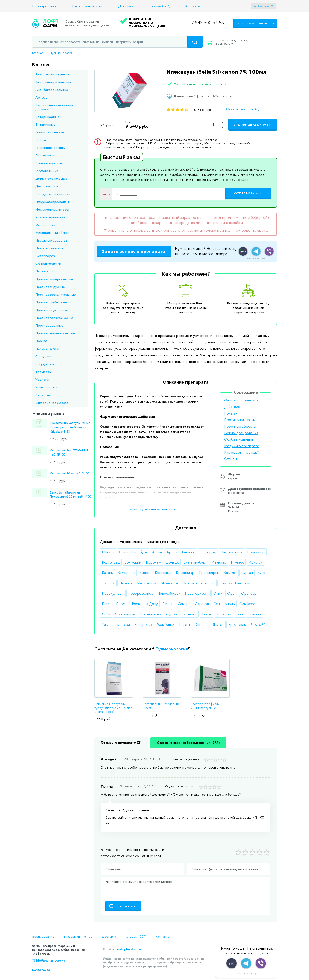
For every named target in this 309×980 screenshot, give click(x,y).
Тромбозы (43, 372)
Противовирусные (50, 287)
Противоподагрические (54, 318)
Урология (43, 379)
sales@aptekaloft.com (128, 949)
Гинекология (45, 155)
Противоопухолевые (52, 310)
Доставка (126, 6)
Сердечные (44, 356)
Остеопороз (45, 256)
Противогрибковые (51, 302)
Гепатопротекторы (50, 148)
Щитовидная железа (52, 403)
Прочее (41, 341)
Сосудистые (45, 364)
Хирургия (43, 395)
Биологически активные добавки (54, 107)
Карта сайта (41, 970)
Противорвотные (49, 325)
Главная (38, 53)
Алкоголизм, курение (52, 74)
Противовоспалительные (56, 294)
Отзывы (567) (159, 6)
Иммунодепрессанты (52, 202)
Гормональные (47, 171)
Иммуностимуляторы (52, 209)
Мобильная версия (51, 960)
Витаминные (45, 124)
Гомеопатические (49, 163)
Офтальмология (48, 264)
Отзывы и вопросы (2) (242, 109)
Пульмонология (61, 53)
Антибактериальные (52, 90)
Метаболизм (45, 225)
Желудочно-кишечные (53, 194)
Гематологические (50, 132)
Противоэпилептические (55, 333)
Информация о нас (88, 6)
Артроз (41, 97)
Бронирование (45, 6)
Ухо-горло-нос (47, 387)
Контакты (193, 6)
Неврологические (49, 248)
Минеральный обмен (52, 233)
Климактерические (50, 217)
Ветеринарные (47, 117)
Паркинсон (44, 271)
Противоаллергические (54, 279)
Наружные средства (51, 240)
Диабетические (48, 186)
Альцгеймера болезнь (53, 82)
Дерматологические (51, 179)
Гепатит (42, 140)
